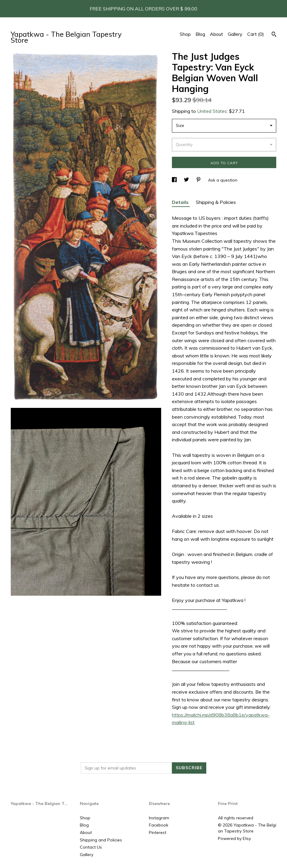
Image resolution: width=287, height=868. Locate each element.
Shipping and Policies (101, 840)
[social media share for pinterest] (199, 180)
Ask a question (223, 180)
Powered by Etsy (234, 838)
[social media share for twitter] (187, 180)
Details (181, 202)
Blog (200, 34)
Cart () (256, 34)
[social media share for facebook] (175, 180)
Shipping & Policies (216, 202)
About (216, 34)
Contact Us (91, 847)
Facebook (159, 825)
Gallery (235, 34)
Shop (185, 34)
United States (212, 111)
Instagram (159, 818)
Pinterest (158, 832)
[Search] (274, 35)
